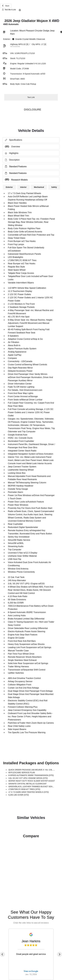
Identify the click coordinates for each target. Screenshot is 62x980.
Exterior (9, 187)
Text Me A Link (9, 10)
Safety (54, 187)
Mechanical (39, 187)
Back (6, 6)
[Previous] (3, 954)
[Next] (59, 954)
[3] (27, 44)
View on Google (31, 971)
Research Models (15, 180)
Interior (23, 187)
